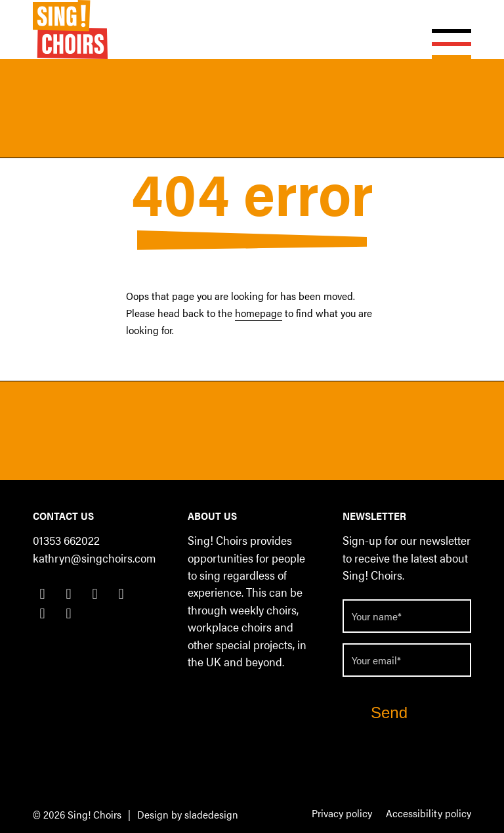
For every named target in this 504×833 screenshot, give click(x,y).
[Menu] (445, 30)
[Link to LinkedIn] (95, 593)
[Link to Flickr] (69, 612)
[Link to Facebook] (42, 593)
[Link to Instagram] (121, 593)
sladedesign (211, 814)
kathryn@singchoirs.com (94, 558)
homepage (259, 313)
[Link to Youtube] (42, 612)
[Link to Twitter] (69, 593)
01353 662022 (66, 540)
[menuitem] (342, 814)
